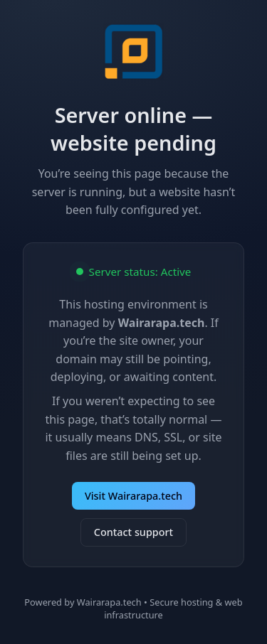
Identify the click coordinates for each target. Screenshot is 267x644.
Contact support (133, 532)
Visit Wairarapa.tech (133, 496)
